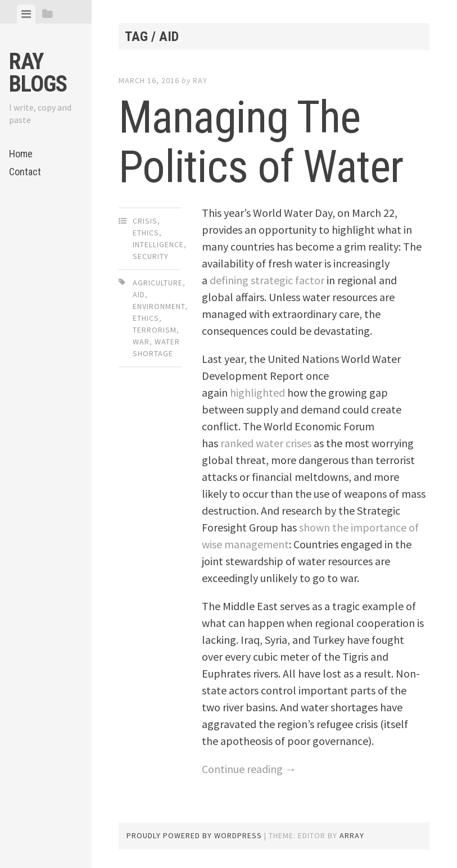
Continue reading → (249, 769)
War (141, 342)
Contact (25, 172)
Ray (200, 80)
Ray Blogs (38, 73)
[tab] (26, 14)
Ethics (146, 233)
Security (151, 256)
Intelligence (158, 244)
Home (21, 154)
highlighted (257, 392)
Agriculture (158, 283)
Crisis (145, 221)
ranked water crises (266, 443)
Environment (159, 306)
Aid (139, 294)
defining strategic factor (267, 280)
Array (352, 835)
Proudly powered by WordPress (194, 835)
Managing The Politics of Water (261, 142)
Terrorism (155, 330)
